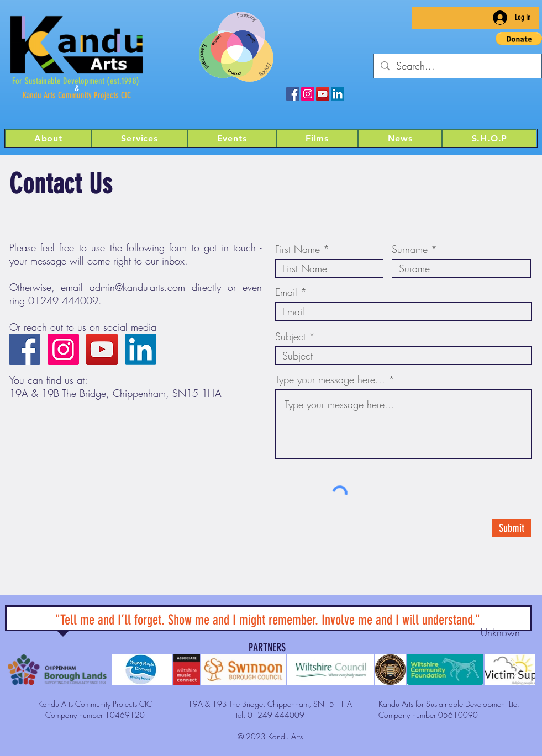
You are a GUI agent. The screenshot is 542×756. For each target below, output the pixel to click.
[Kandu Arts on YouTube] (323, 94)
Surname (410, 249)
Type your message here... (330, 379)
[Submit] (512, 528)
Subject (290, 336)
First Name (298, 249)
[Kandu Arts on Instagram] (308, 94)
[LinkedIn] (338, 94)
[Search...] (457, 66)
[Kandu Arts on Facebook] (293, 94)
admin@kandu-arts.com (137, 287)
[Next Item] (516, 670)
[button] (400, 138)
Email (286, 292)
